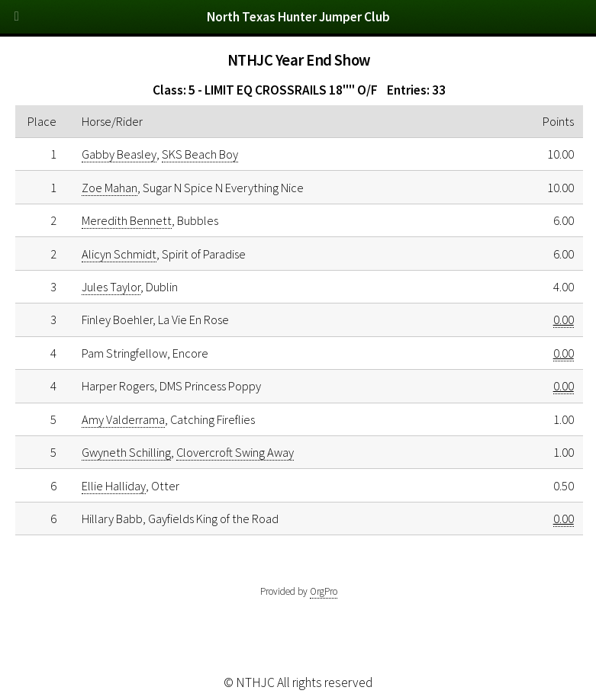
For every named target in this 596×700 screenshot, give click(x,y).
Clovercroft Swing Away (235, 452)
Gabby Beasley (119, 154)
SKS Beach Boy (200, 154)
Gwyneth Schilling (126, 452)
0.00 (564, 319)
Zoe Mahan (110, 188)
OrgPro (324, 591)
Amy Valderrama (123, 419)
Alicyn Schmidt (119, 254)
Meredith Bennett (127, 220)
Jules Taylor (111, 287)
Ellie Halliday (114, 486)
